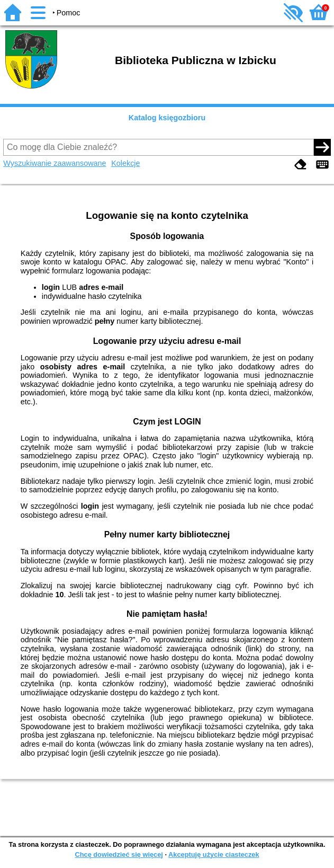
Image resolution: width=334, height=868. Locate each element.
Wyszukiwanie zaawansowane (55, 163)
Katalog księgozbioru (167, 118)
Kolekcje (125, 163)
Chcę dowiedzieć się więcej (119, 854)
